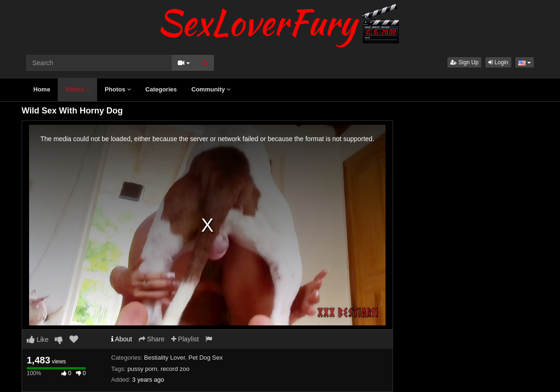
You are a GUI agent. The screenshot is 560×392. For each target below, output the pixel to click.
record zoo (175, 369)
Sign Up (464, 62)
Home (42, 89)
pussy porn (143, 369)
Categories (161, 89)
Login (498, 62)
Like (38, 339)
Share (152, 339)
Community (211, 89)
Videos (77, 89)
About (122, 339)
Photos (118, 89)
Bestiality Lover (164, 358)
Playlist (185, 339)
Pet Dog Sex (206, 358)
